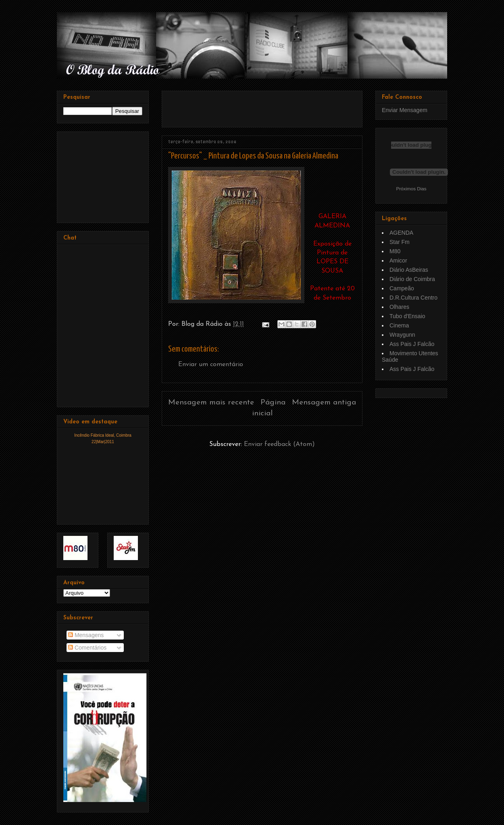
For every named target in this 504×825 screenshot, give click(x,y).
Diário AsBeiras (409, 270)
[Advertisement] (262, 106)
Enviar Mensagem (405, 110)
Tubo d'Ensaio (407, 316)
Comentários (87, 648)
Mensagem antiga (324, 403)
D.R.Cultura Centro (413, 298)
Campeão (402, 288)
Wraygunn (402, 335)
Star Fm (400, 242)
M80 (395, 251)
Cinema (399, 325)
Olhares (399, 307)
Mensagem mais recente (211, 403)
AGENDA (401, 233)
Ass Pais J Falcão (412, 344)
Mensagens (86, 635)
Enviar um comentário (211, 365)
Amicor (398, 260)
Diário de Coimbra (412, 279)
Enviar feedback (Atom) (279, 444)
